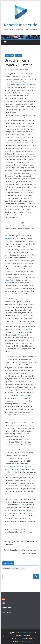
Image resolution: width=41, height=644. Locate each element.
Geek (34, 244)
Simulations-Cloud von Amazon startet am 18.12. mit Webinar (21, 552)
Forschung (9, 55)
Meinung (18, 55)
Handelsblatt (22, 335)
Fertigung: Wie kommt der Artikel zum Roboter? (20, 543)
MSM (16, 368)
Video (29, 439)
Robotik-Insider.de (21, 25)
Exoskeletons (23, 85)
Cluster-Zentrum (26, 329)
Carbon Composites (24, 423)
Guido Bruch (24, 70)
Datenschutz (7, 612)
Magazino (8, 238)
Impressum (7, 608)
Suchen (36, 577)
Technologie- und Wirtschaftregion (17, 466)
